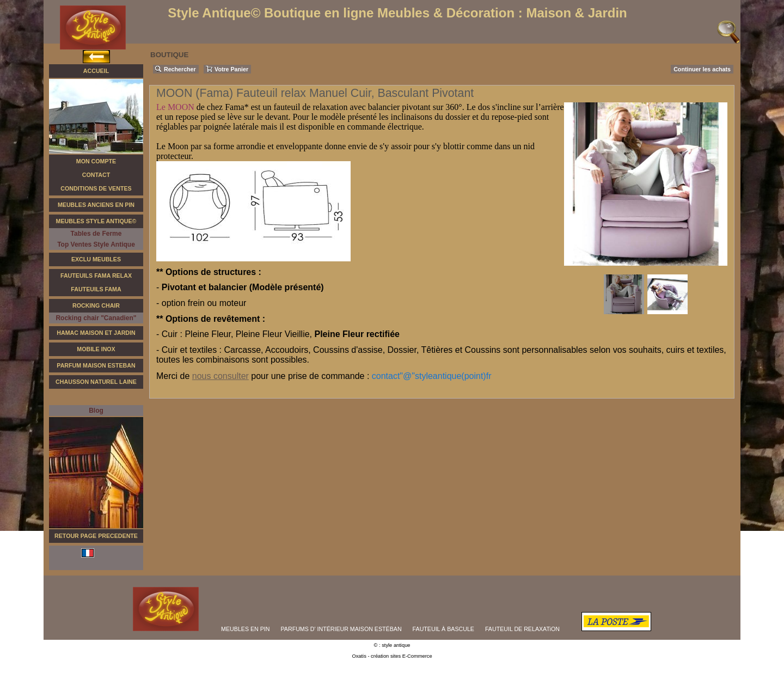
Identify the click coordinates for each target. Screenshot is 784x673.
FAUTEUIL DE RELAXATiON (522, 629)
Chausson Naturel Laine (96, 382)
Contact (96, 175)
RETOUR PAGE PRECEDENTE (96, 536)
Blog (96, 411)
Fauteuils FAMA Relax (96, 276)
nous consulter (220, 376)
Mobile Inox (96, 349)
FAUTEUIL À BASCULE (443, 629)
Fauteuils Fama (96, 289)
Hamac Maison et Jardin (96, 333)
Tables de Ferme (96, 234)
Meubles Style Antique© (96, 221)
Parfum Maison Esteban (96, 365)
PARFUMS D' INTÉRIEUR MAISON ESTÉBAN (341, 629)
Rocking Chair (96, 305)
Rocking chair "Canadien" (96, 318)
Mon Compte (96, 161)
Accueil (96, 71)
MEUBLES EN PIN (245, 629)
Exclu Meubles (96, 259)
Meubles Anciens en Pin (96, 205)
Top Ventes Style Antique (96, 244)
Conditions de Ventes (96, 188)
